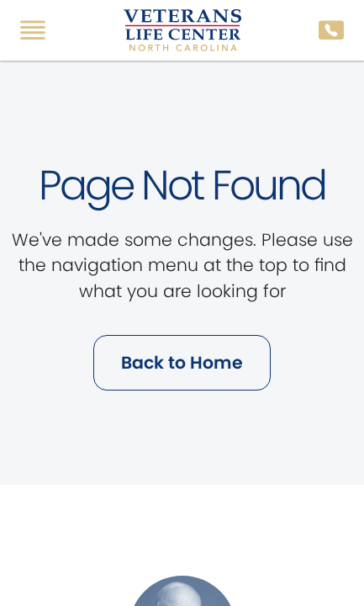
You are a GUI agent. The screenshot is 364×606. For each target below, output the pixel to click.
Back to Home (182, 362)
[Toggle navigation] (33, 30)
